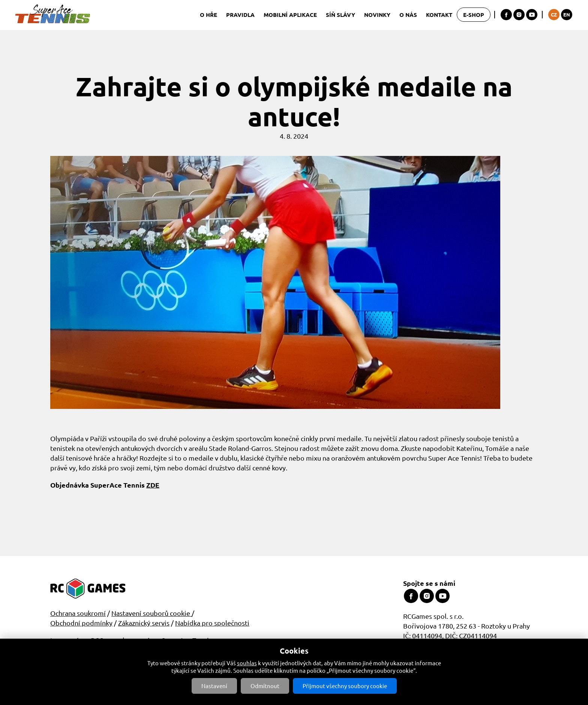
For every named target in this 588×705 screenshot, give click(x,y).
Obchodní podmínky (81, 623)
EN (567, 14)
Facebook (506, 15)
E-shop (474, 15)
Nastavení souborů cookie (151, 613)
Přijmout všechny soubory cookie (345, 686)
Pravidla (240, 15)
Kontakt (439, 15)
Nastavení (214, 686)
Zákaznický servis (144, 623)
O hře (208, 15)
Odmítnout (265, 686)
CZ (554, 14)
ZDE (153, 485)
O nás (408, 15)
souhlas (247, 663)
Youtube (532, 15)
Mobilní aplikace (290, 15)
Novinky (377, 15)
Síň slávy (340, 15)
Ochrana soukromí (78, 613)
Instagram (519, 15)
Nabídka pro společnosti (212, 623)
